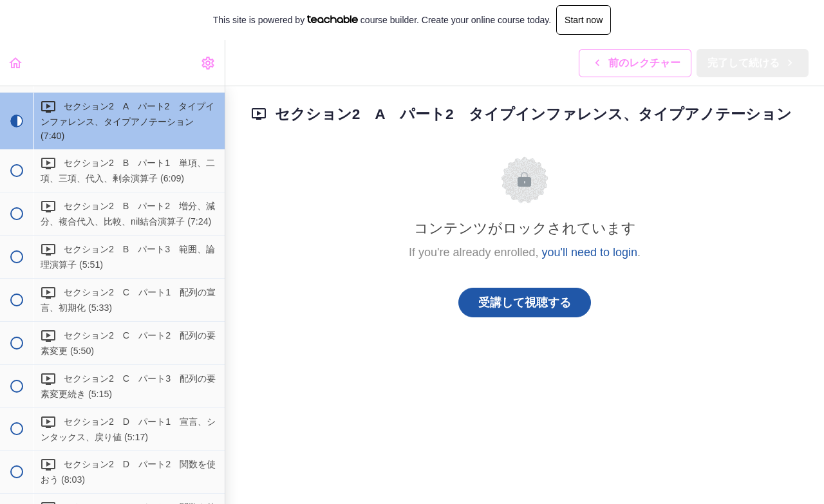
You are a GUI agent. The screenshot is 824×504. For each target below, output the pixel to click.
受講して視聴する (525, 303)
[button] (16, 63)
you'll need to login (590, 252)
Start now (584, 20)
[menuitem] (209, 63)
